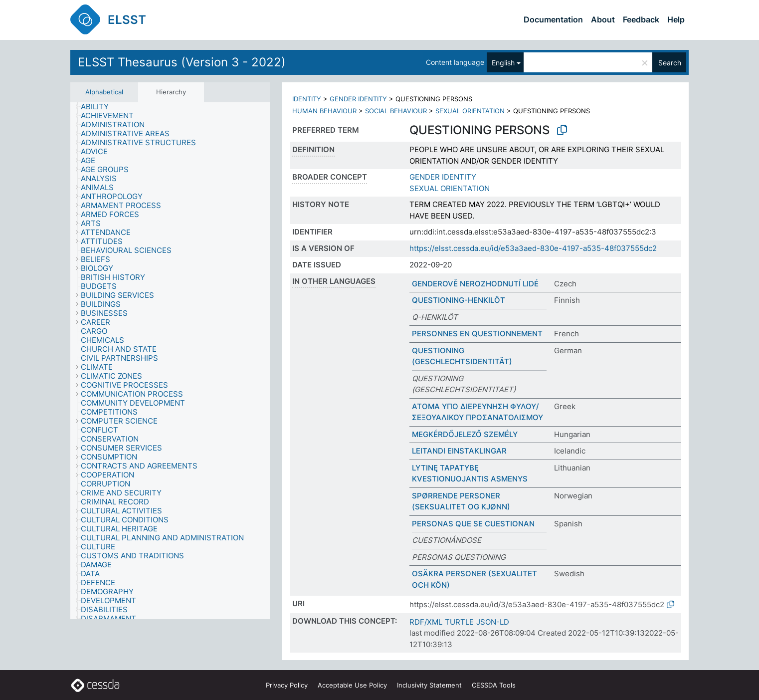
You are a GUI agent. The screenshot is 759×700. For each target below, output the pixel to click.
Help (676, 19)
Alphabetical (104, 92)
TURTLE (459, 622)
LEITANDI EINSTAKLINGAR (459, 451)
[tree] (170, 361)
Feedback (641, 19)
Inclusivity (429, 685)
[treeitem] (99, 107)
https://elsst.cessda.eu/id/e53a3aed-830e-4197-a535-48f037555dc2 (533, 248)
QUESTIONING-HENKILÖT (459, 300)
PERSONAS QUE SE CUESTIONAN (473, 524)
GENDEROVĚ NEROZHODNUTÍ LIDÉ (475, 284)
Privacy (287, 685)
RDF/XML (426, 622)
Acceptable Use (352, 685)
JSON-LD (493, 622)
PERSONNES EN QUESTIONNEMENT (477, 334)
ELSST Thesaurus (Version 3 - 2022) (182, 62)
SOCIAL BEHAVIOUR (396, 111)
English (503, 63)
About (603, 19)
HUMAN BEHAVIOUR (324, 111)
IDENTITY (307, 99)
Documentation (553, 19)
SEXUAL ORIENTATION (470, 111)
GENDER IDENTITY (358, 99)
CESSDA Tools (494, 685)
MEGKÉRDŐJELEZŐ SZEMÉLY (465, 434)
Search (670, 63)
